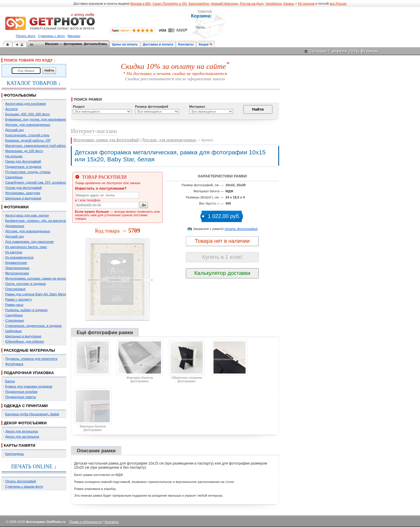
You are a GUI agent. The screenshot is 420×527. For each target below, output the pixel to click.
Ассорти (12, 109)
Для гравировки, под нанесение (29, 242)
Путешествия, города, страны (28, 172)
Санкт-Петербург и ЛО (170, 4)
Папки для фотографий (23, 161)
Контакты (186, 44)
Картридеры (15, 454)
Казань (289, 4)
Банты (10, 381)
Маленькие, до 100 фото (24, 151)
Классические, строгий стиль (27, 135)
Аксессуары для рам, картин (27, 215)
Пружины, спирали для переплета (31, 359)
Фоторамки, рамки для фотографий (106, 140)
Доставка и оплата (158, 44)
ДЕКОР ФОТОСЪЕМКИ (25, 423)
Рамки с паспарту (19, 299)
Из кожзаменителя (19, 257)
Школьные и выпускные (23, 198)
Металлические (17, 273)
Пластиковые (15, 289)
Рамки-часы (14, 305)
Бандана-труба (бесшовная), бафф (32, 414)
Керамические (16, 263)
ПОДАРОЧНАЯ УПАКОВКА (29, 373)
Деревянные (15, 226)
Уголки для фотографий (23, 188)
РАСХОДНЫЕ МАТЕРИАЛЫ (29, 350)
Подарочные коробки (21, 392)
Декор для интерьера (22, 431)
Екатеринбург (199, 4)
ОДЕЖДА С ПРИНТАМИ (26, 406)
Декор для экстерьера (22, 437)
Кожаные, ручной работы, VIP (28, 140)
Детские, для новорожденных (28, 125)
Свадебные (14, 177)
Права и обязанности (86, 522)
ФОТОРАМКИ (16, 207)
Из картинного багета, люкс (26, 247)
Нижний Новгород (224, 4)
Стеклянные (15, 320)
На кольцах (14, 156)
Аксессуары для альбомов (26, 104)
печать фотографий (241, 229)
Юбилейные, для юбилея (25, 341)
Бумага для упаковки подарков (29, 386)
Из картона (14, 252)
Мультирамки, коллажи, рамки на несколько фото (43, 278)
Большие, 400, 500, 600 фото (28, 114)
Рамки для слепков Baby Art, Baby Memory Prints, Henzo (48, 294)
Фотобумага (14, 364)
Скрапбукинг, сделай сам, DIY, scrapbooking (38, 182)
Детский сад (14, 130)
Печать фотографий (21, 481)
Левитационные (17, 268)
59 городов (306, 4)
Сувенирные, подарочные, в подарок (33, 326)
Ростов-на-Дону (252, 4)
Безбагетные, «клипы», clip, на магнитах (36, 221)
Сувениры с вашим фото (24, 486)
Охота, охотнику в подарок (26, 284)
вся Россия (338, 4)
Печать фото (26, 36)
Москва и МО (140, 4)
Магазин (74, 36)
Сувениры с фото (51, 36)
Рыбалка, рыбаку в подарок (26, 310)
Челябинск (274, 4)
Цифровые (14, 331)
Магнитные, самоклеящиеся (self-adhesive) (38, 146)
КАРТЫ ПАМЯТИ (20, 445)
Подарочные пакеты (21, 397)
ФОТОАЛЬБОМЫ (20, 95)
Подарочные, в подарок (23, 167)
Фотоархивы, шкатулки (23, 193)
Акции (204, 44)
